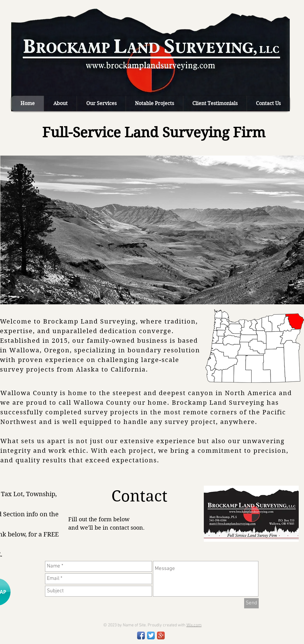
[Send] (251, 603)
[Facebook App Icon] (141, 635)
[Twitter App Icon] (151, 635)
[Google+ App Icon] (161, 635)
